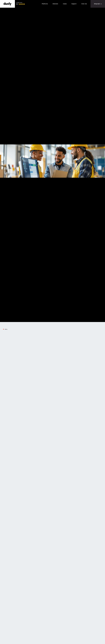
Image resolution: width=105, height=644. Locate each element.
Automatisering (44, 426)
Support (74, 4)
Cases (65, 4)
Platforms (45, 4)
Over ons (84, 4)
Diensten (55, 4)
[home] (7, 4)
